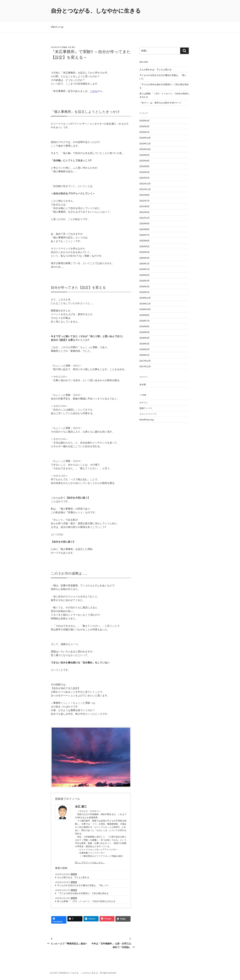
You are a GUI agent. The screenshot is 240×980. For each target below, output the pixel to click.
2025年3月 (145, 126)
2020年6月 (145, 241)
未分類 (74, 874)
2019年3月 (145, 281)
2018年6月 (145, 326)
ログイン (144, 403)
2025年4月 (145, 121)
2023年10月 (145, 149)
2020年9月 (145, 224)
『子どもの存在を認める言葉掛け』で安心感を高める (83, 893)
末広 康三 (72, 47)
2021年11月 (145, 189)
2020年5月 (145, 246)
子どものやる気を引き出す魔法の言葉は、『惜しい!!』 (83, 885)
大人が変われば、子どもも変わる (73, 877)
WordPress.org (147, 420)
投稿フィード (146, 408)
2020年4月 (145, 252)
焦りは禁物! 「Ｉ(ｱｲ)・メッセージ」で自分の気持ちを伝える (86, 901)
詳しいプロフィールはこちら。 (90, 862)
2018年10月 (145, 309)
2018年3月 (145, 344)
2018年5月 (145, 332)
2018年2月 (145, 349)
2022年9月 (145, 161)
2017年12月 (145, 361)
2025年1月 (145, 132)
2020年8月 (145, 229)
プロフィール (57, 27)
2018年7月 (145, 321)
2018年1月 (145, 355)
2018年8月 (145, 315)
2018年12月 (145, 298)
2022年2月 (145, 178)
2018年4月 (145, 338)
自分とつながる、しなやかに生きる (96, 11)
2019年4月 (145, 275)
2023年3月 (145, 155)
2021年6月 (145, 206)
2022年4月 (145, 172)
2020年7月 (145, 235)
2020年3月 (145, 258)
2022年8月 (145, 166)
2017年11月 (145, 366)
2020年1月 (145, 264)
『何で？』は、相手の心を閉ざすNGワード (160, 103)
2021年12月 (145, 184)
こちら (94, 91)
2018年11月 (145, 304)
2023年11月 (145, 144)
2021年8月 (145, 195)
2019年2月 (145, 287)
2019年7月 (145, 269)
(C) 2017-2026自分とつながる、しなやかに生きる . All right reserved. (83, 973)
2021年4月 (145, 212)
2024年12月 (145, 138)
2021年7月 (145, 201)
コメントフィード (148, 414)
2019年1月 (145, 292)
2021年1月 (145, 218)
